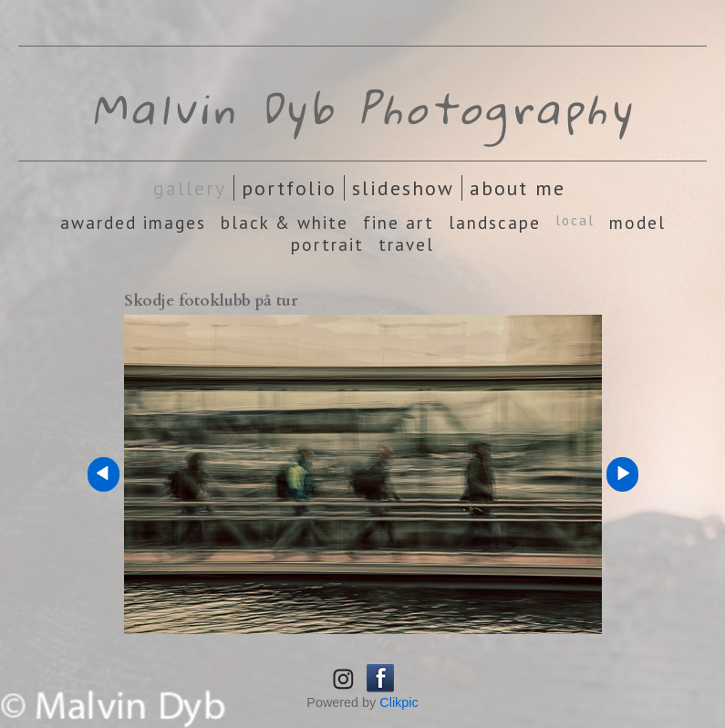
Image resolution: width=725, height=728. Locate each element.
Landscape (495, 223)
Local (575, 220)
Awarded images (133, 223)
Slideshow (403, 188)
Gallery (190, 188)
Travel (406, 244)
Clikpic (399, 702)
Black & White (285, 223)
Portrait (327, 244)
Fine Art (399, 223)
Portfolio (289, 188)
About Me (518, 188)
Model (637, 223)
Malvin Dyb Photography (363, 108)
